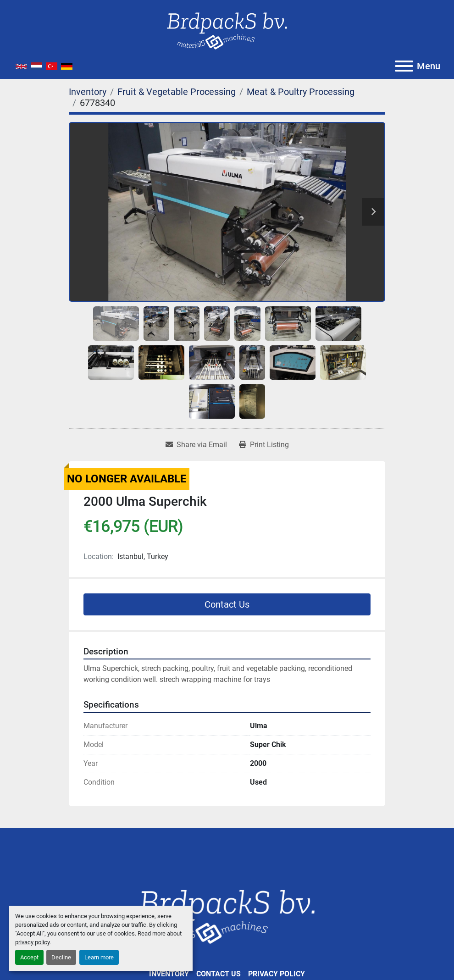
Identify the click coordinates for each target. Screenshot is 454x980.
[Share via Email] (196, 445)
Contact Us (227, 604)
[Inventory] (88, 92)
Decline (61, 957)
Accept (29, 957)
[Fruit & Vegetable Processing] (177, 92)
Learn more (99, 957)
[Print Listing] (264, 445)
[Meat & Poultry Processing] (301, 92)
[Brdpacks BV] (227, 915)
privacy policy (32, 942)
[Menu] (404, 66)
